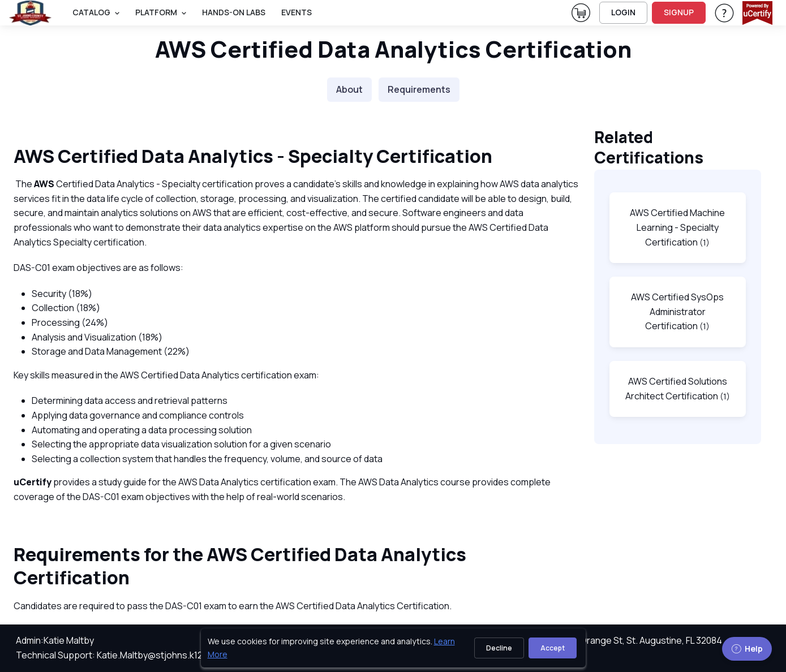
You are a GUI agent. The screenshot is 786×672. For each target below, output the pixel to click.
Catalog (91, 12)
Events (297, 12)
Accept (553, 648)
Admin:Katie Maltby (55, 640)
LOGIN (623, 12)
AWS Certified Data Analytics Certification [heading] (393, 49)
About (349, 89)
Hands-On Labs (234, 12)
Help (747, 649)
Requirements (419, 89)
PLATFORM (156, 12)
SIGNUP (679, 12)
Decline (499, 648)
